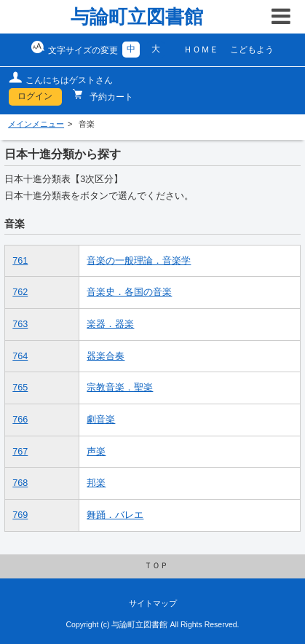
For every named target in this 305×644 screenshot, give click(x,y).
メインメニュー (36, 124)
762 (20, 292)
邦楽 (96, 483)
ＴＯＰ (156, 565)
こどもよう (252, 50)
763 (20, 324)
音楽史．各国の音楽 (129, 292)
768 (20, 483)
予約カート (110, 97)
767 (20, 452)
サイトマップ (153, 603)
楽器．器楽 (110, 324)
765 (20, 388)
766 (20, 420)
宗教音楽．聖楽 (120, 388)
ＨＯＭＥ (201, 50)
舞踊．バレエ (115, 515)
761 (20, 261)
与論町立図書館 (137, 17)
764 (20, 356)
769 (20, 515)
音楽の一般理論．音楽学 (139, 261)
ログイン (35, 96)
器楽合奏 (106, 356)
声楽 (96, 452)
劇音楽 (101, 420)
